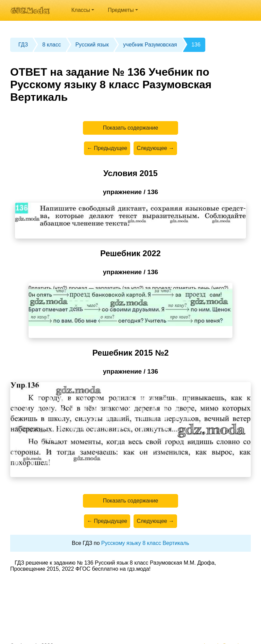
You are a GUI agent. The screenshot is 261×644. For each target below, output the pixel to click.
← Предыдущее (107, 148)
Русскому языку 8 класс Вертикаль (145, 543)
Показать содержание (131, 128)
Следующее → (155, 148)
